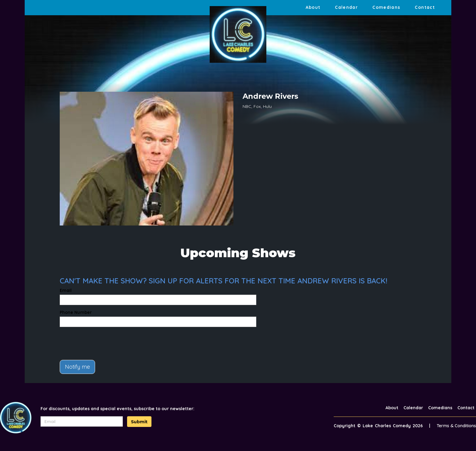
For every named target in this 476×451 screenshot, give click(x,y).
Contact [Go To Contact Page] (425, 7)
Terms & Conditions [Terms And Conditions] (456, 426)
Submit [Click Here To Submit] (139, 422)
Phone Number (76, 312)
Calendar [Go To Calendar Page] (346, 7)
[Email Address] (82, 421)
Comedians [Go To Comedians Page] (386, 7)
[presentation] (106, 343)
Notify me (77, 367)
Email (66, 290)
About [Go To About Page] (313, 7)
